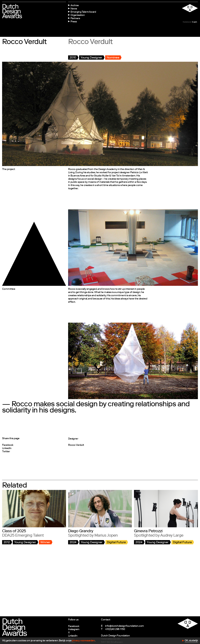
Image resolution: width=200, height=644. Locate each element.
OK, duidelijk (191, 641)
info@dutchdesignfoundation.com (125, 626)
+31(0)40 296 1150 (115, 629)
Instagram (74, 630)
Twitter (6, 452)
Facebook (8, 445)
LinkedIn (7, 448)
